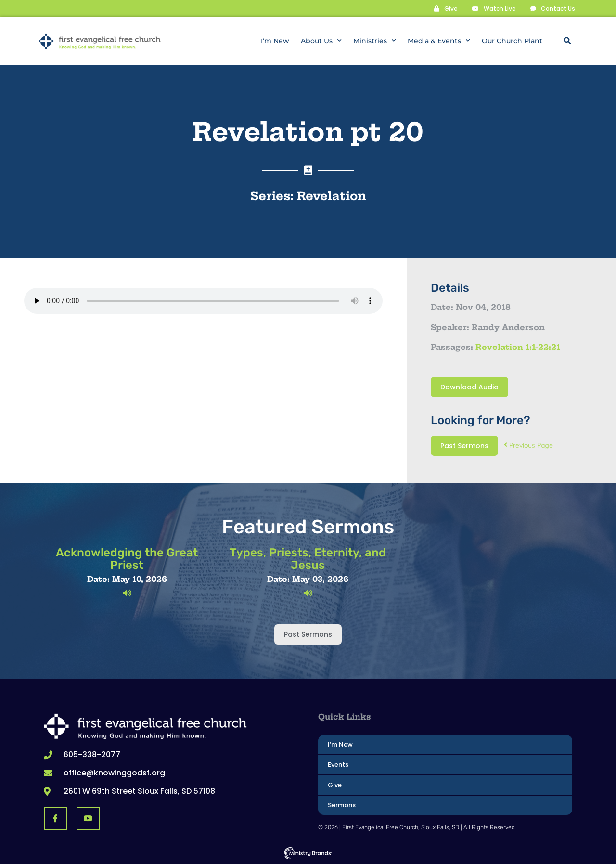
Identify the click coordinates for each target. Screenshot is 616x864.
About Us (321, 41)
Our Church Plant (512, 41)
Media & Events (439, 41)
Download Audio (469, 387)
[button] (567, 41)
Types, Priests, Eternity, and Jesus (308, 558)
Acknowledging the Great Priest (127, 558)
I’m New (275, 41)
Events (338, 764)
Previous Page (528, 445)
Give (335, 784)
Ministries (375, 41)
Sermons (342, 805)
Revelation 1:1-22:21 (518, 347)
